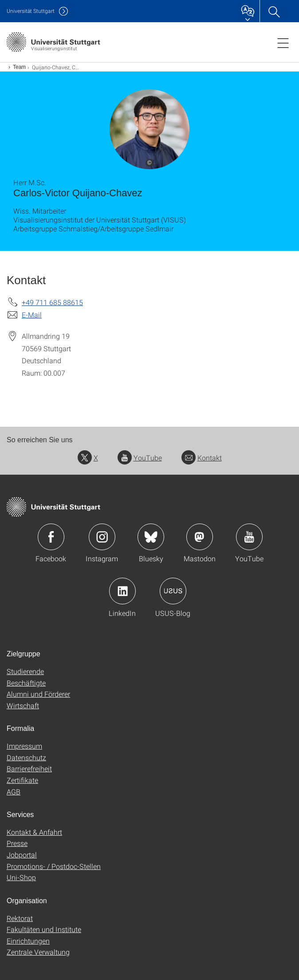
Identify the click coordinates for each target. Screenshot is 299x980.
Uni (31, 11)
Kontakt (202, 458)
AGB (14, 792)
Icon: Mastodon (200, 537)
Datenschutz (26, 757)
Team (19, 67)
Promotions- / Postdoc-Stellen (54, 866)
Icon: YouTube (249, 537)
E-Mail (32, 315)
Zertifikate (22, 780)
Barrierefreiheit (29, 768)
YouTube (140, 458)
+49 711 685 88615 (52, 302)
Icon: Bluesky (151, 537)
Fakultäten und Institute (44, 929)
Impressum (24, 746)
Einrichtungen (28, 941)
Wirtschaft (23, 705)
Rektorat (20, 918)
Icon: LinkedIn (122, 591)
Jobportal (22, 855)
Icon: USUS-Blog (173, 591)
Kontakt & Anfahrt (34, 832)
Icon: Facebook (51, 537)
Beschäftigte (26, 683)
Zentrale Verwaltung (38, 952)
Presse (17, 843)
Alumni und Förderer (38, 694)
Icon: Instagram (102, 537)
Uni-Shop (21, 877)
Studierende (25, 671)
